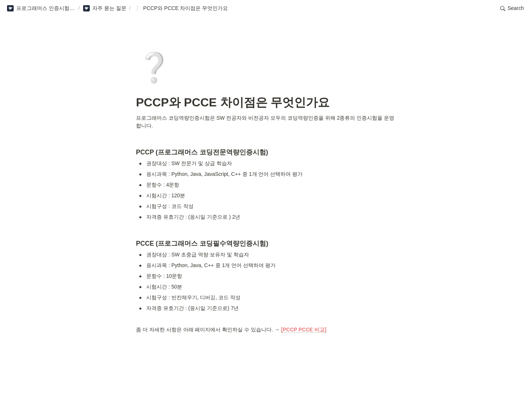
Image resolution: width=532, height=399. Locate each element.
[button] (41, 8)
